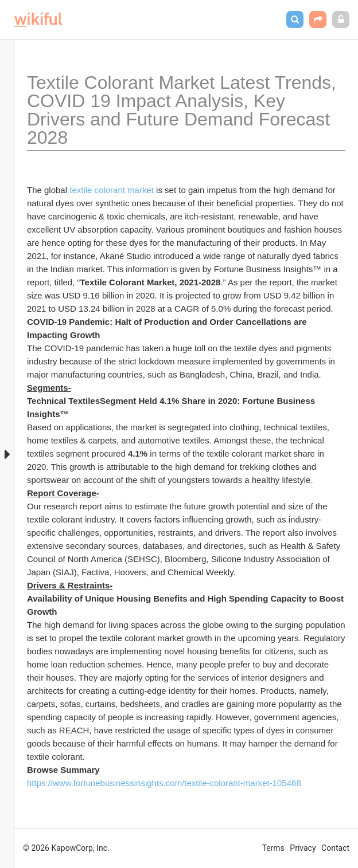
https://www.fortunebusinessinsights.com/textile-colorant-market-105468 (164, 783)
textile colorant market (112, 190)
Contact (335, 848)
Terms (273, 848)
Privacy (303, 848)
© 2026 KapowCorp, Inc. (66, 848)
